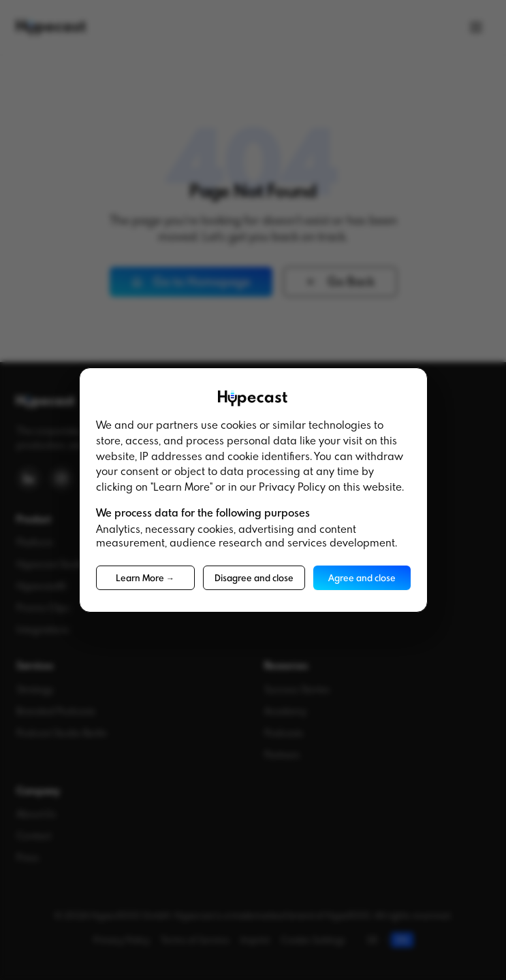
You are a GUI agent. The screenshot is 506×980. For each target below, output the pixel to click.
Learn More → (145, 578)
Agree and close (362, 578)
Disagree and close (254, 578)
